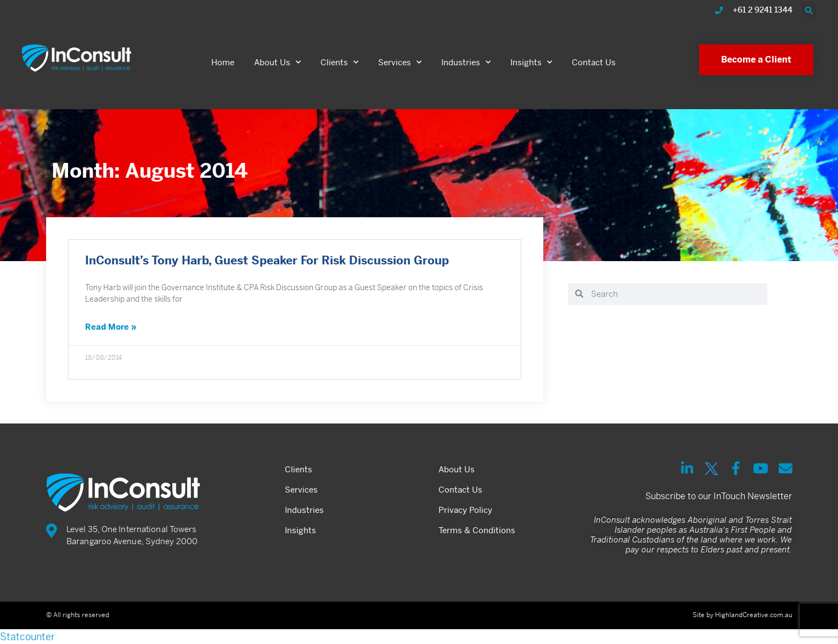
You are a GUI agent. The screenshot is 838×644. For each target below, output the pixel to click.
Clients (339, 62)
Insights (531, 62)
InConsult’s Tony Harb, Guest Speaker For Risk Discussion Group (267, 262)
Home (223, 62)
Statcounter (27, 637)
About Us (277, 62)
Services (400, 62)
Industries (466, 62)
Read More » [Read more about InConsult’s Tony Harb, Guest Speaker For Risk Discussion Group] (111, 328)
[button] (809, 10)
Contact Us (594, 62)
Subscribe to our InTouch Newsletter (719, 496)
